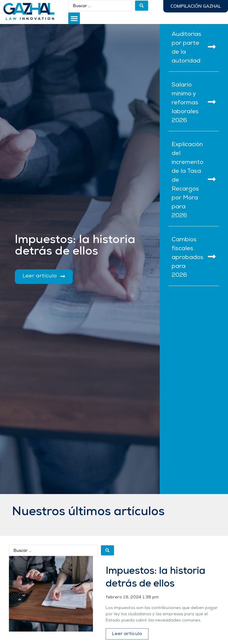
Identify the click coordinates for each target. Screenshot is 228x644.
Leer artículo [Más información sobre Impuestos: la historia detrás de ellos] (127, 634)
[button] (74, 18)
